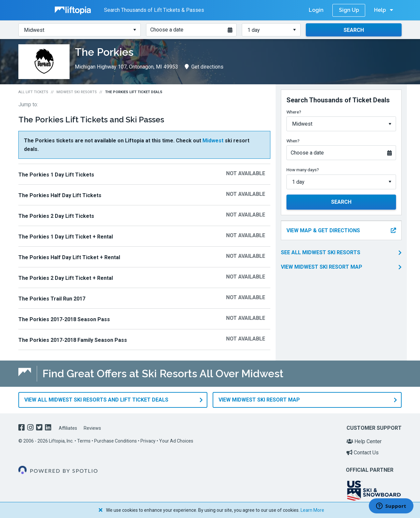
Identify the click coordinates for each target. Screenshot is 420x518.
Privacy (148, 441)
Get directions (204, 67)
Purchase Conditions (115, 441)
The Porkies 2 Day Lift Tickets (56, 216)
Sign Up (349, 10)
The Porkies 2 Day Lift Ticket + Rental (66, 278)
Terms (84, 441)
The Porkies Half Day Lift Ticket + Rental (69, 257)
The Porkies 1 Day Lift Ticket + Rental (66, 237)
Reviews (92, 428)
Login (316, 10)
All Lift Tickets (33, 92)
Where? (294, 112)
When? (293, 141)
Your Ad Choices (176, 441)
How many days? (303, 170)
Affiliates (68, 428)
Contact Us (363, 452)
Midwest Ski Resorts (77, 92)
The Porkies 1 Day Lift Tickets (56, 175)
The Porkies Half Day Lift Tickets (60, 195)
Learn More (312, 510)
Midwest (213, 141)
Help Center (364, 441)
